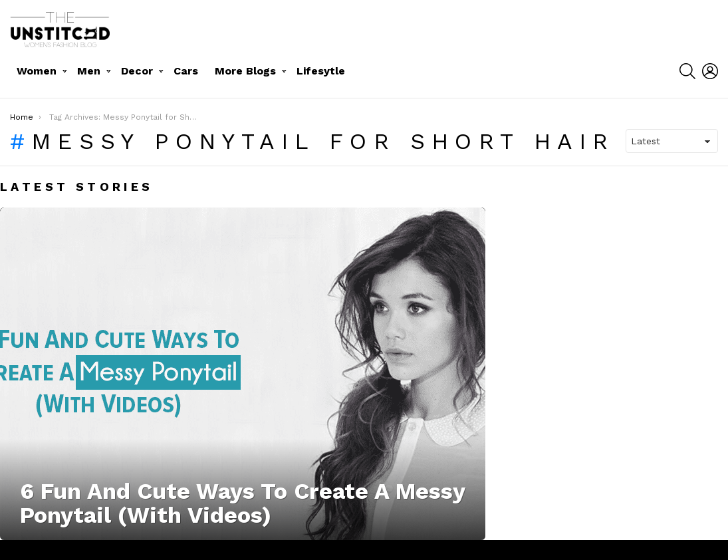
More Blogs (245, 71)
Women (37, 71)
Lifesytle (321, 71)
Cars (186, 71)
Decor (137, 71)
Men (89, 71)
